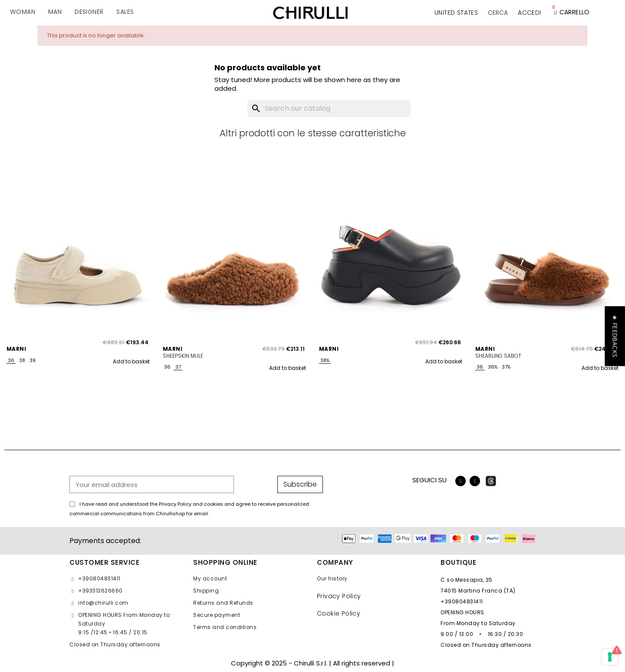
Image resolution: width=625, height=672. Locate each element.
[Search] (329, 109)
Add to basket (131, 361)
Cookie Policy (339, 613)
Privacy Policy (339, 596)
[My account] (529, 13)
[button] (498, 13)
